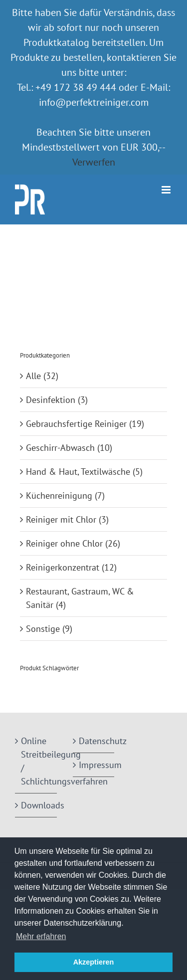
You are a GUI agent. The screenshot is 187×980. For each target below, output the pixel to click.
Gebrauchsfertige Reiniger (76, 424)
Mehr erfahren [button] (41, 936)
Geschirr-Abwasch (60, 448)
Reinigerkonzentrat (63, 567)
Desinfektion (51, 400)
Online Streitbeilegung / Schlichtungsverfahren (36, 761)
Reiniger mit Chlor (61, 519)
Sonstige (43, 629)
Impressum (94, 765)
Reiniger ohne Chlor (64, 543)
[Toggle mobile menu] (167, 190)
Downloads (36, 805)
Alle (33, 376)
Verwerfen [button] (94, 162)
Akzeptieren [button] (94, 962)
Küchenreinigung (59, 495)
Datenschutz (94, 741)
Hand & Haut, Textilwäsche (78, 472)
